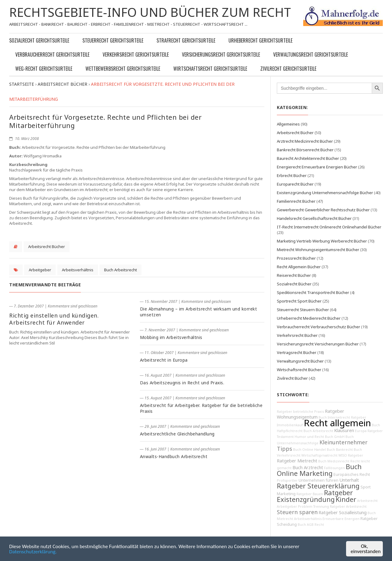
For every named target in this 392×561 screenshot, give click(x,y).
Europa (361, 431)
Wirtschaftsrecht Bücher (299, 370)
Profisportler (287, 480)
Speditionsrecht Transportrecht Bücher (313, 292)
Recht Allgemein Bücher (299, 267)
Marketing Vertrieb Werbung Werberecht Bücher (322, 241)
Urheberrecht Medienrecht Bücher (309, 318)
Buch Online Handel (309, 450)
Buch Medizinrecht (334, 461)
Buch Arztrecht (308, 467)
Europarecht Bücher (295, 184)
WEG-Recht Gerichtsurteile (44, 69)
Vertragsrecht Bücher (297, 352)
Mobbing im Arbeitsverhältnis (171, 337)
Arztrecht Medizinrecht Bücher (305, 141)
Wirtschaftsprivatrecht (319, 455)
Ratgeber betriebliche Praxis (300, 412)
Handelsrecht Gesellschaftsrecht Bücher (314, 218)
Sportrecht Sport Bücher (299, 301)
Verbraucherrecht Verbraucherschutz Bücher (318, 327)
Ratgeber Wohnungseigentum (311, 414)
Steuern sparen (297, 512)
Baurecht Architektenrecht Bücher (308, 158)
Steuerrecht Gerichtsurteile (113, 40)
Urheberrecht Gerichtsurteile (260, 40)
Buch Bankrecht (340, 450)
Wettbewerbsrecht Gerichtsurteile (123, 69)
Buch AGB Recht (311, 525)
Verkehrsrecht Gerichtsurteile (136, 55)
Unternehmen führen (318, 480)
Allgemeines (288, 124)
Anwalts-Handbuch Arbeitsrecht (174, 456)
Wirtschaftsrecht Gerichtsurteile (210, 69)
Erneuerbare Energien (341, 519)
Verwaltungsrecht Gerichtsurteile (311, 55)
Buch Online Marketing (319, 470)
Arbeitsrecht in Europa (164, 360)
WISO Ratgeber (351, 455)
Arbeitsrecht (367, 501)
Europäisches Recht (352, 474)
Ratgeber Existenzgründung (315, 496)
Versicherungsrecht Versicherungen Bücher (318, 344)
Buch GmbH (335, 437)
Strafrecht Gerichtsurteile (186, 40)
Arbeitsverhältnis (78, 270)
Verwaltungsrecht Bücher (300, 361)
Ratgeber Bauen (310, 494)
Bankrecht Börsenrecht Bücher (305, 150)
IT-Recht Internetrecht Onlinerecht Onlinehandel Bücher (329, 227)
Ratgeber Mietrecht (297, 461)
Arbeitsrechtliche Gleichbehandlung (177, 434)
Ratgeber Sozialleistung (343, 512)
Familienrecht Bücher (296, 201)
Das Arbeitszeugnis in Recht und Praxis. (182, 383)
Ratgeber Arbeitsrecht (348, 506)
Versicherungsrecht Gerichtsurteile (221, 55)
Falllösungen (334, 468)
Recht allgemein (337, 423)
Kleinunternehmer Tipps (322, 445)
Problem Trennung (313, 506)
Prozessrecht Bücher (296, 258)
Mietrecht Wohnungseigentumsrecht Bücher (318, 250)
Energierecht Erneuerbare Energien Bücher (317, 167)
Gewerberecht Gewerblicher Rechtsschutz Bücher (323, 210)
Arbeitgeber (40, 270)
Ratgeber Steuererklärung (318, 486)
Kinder (346, 499)
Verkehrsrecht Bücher (297, 335)
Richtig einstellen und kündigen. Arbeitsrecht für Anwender (54, 319)
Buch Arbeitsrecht (121, 270)
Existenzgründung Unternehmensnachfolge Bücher (325, 193)
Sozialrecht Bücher (294, 284)
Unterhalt (349, 480)
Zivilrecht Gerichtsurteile (288, 69)
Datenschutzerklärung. (33, 552)
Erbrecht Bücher (292, 175)
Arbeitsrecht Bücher (47, 247)
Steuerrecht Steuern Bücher (303, 310)
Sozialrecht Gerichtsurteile (39, 40)
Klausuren (344, 430)
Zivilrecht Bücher (292, 378)
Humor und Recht (309, 437)
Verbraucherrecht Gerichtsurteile (52, 55)
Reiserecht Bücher (294, 275)
